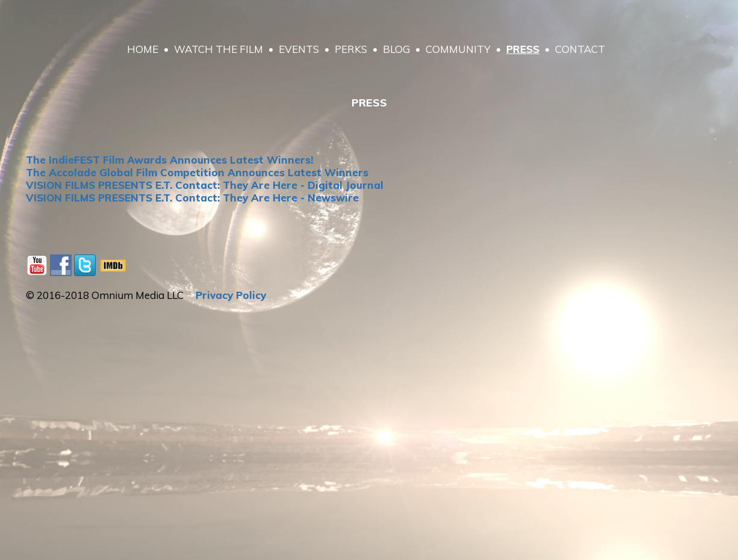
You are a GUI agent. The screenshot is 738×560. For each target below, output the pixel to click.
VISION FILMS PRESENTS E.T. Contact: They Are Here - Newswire (192, 198)
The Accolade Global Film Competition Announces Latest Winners (197, 172)
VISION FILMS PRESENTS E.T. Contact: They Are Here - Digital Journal (205, 185)
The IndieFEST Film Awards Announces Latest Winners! (169, 160)
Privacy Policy (231, 295)
